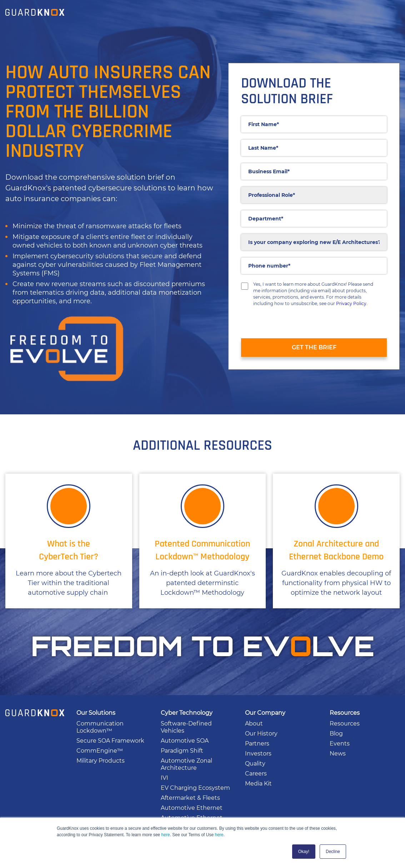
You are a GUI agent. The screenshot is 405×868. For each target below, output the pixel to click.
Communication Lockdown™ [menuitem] (100, 727)
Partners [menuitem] (257, 744)
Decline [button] (333, 852)
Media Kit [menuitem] (258, 784)
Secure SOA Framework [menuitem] (110, 741)
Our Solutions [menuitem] (96, 713)
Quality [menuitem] (255, 764)
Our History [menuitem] (261, 734)
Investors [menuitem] (258, 754)
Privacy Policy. (352, 303)
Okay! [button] (304, 852)
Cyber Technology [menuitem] (187, 713)
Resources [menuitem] (345, 713)
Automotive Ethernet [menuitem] (192, 808)
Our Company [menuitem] (265, 713)
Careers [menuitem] (256, 774)
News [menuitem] (338, 754)
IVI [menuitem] (164, 778)
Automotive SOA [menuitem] (185, 741)
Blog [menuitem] (336, 734)
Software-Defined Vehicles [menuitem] (186, 727)
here (166, 835)
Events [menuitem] (340, 744)
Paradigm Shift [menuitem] (182, 751)
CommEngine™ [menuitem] (100, 751)
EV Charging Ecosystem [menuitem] (195, 788)
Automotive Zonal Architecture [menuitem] (186, 764)
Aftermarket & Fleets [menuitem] (190, 798)
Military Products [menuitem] (101, 761)
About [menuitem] (254, 724)
